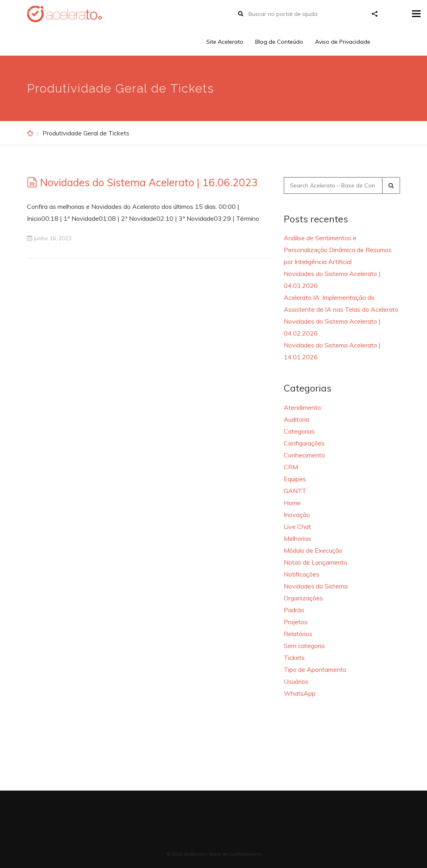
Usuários (296, 681)
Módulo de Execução (313, 550)
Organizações (303, 598)
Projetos (296, 622)
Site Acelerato (225, 42)
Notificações (302, 574)
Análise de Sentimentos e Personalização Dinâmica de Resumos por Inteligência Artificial (338, 250)
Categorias (299, 431)
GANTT (295, 491)
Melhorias (297, 538)
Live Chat (297, 527)
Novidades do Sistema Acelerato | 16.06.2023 (149, 182)
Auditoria (296, 419)
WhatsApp (300, 693)
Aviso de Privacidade (343, 42)
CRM (291, 467)
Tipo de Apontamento (315, 669)
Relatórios (298, 634)
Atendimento (302, 407)
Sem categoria (304, 646)
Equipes (295, 479)
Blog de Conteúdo (279, 42)
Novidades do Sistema (316, 586)
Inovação (297, 515)
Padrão (294, 610)
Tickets (294, 658)
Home (292, 503)
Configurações (304, 443)
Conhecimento (304, 455)
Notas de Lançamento (315, 562)
